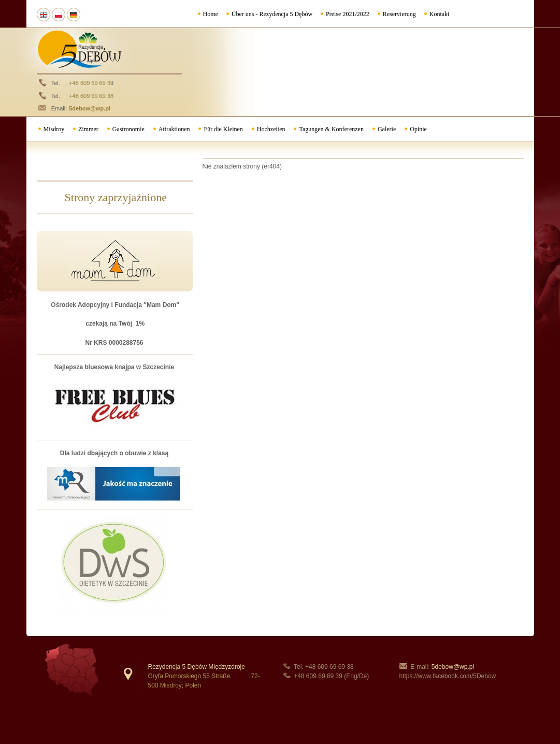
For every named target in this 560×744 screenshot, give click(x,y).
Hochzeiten (271, 129)
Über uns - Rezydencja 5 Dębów (272, 14)
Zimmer (88, 129)
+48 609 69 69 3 (90, 83)
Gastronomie (128, 129)
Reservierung (399, 14)
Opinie (418, 129)
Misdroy (54, 129)
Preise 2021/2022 (348, 14)
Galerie (387, 129)
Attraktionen (174, 129)
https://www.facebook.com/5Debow (448, 676)
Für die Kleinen (223, 129)
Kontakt (440, 14)
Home (211, 14)
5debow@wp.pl (90, 108)
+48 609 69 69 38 (91, 96)
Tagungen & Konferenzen (331, 129)
